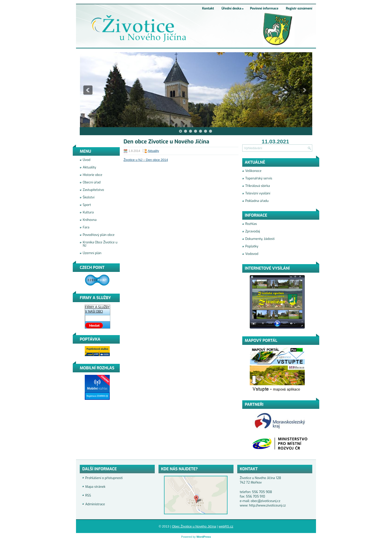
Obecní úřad (92, 182)
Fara (86, 227)
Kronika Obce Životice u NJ (100, 244)
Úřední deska (234, 7)
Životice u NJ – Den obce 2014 (146, 160)
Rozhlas (251, 224)
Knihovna (90, 220)
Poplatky (252, 246)
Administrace (95, 504)
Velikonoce (253, 171)
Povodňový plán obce (99, 235)
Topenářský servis (259, 178)
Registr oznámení (299, 8)
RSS (88, 495)
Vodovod (252, 254)
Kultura (88, 212)
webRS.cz (226, 526)
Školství (89, 197)
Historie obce (92, 175)
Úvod (86, 160)
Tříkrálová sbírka (258, 186)
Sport (87, 205)
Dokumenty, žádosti (260, 239)
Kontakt (208, 8)
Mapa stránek (95, 487)
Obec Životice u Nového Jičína (194, 526)
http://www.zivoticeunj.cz (267, 505)
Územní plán (92, 253)
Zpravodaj (253, 231)
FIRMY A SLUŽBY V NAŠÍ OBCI (97, 309)
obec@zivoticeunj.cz (265, 501)
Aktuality (153, 151)
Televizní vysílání (258, 193)
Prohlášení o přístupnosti (104, 478)
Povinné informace (264, 8)
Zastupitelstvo (93, 190)
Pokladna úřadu (257, 201)
